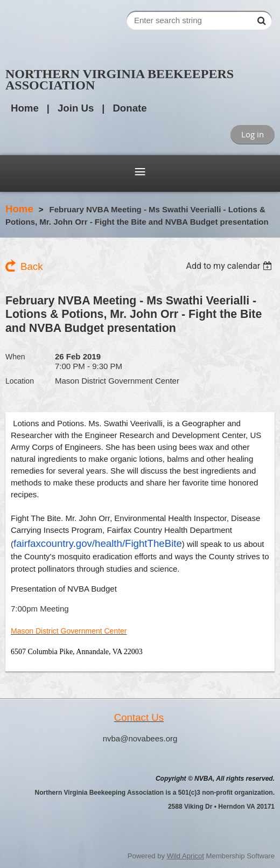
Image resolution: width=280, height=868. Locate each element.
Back (31, 266)
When (15, 357)
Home (25, 108)
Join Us (76, 108)
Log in (253, 134)
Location (20, 381)
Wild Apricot (185, 856)
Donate (129, 108)
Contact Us (139, 717)
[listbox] (230, 266)
